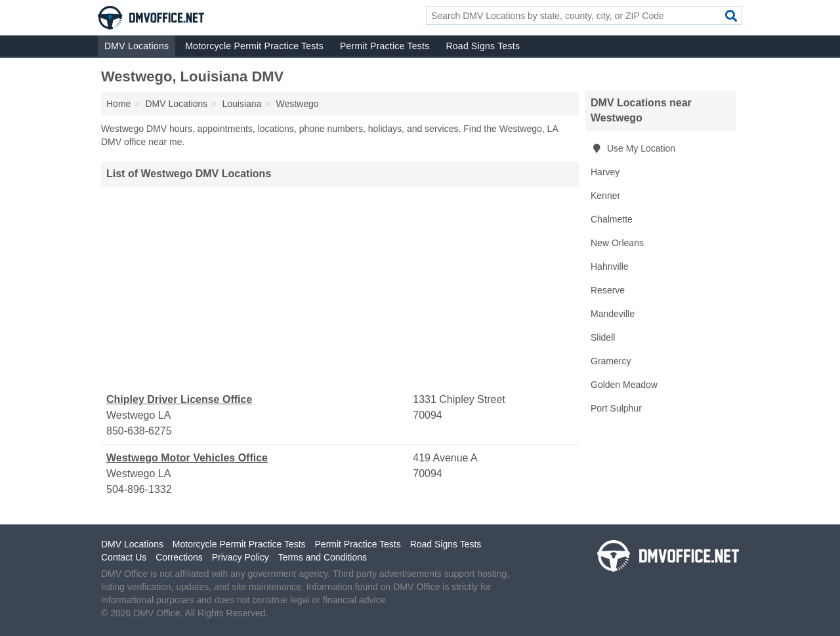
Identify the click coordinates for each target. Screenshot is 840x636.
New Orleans (617, 243)
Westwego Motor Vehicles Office (187, 458)
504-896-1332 (139, 489)
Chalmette (612, 219)
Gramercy (611, 361)
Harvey (605, 172)
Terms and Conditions (323, 557)
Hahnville (610, 266)
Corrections (179, 557)
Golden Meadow (624, 385)
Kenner (605, 196)
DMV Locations (136, 46)
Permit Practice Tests (385, 46)
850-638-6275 (139, 431)
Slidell (603, 337)
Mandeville (613, 314)
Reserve (608, 290)
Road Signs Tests (483, 46)
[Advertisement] (340, 289)
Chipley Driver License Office (179, 399)
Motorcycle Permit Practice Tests (254, 46)
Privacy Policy (241, 557)
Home (118, 104)
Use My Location (633, 148)
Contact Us (124, 557)
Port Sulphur (616, 408)
